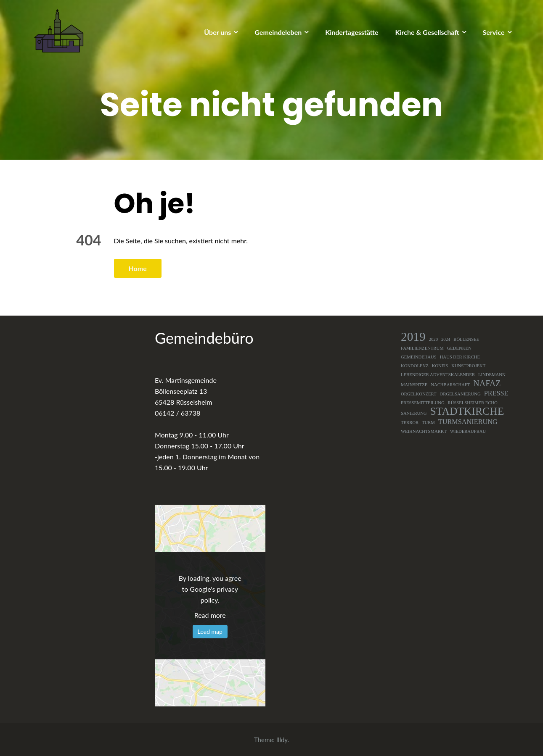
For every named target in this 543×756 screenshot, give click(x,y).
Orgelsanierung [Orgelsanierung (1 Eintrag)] (460, 394)
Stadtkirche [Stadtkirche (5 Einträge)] (467, 411)
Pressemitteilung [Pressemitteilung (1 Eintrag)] (423, 403)
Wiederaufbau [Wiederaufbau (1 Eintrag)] (468, 431)
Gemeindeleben (278, 32)
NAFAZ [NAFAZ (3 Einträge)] (487, 383)
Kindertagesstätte (352, 32)
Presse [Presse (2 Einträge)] (496, 393)
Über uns (217, 32)
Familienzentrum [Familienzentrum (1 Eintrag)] (422, 348)
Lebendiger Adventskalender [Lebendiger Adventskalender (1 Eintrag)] (438, 375)
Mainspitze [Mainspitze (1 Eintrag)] (414, 385)
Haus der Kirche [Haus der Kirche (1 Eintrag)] (460, 357)
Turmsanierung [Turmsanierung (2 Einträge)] (468, 422)
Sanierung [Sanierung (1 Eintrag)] (414, 413)
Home (138, 268)
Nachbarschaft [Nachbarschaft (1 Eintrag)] (450, 385)
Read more (210, 615)
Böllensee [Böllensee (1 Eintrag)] (466, 339)
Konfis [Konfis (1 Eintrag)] (440, 366)
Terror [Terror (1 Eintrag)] (410, 423)
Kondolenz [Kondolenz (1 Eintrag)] (415, 366)
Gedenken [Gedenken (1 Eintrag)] (459, 348)
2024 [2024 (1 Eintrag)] (446, 339)
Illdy (282, 740)
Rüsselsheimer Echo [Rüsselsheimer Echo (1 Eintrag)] (473, 403)
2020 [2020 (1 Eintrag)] (433, 339)
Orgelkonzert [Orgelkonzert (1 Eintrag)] (419, 394)
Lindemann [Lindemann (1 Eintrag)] (492, 375)
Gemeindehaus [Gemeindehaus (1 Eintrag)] (419, 357)
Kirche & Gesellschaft (427, 32)
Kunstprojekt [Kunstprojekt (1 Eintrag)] (468, 366)
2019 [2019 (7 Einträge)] (413, 337)
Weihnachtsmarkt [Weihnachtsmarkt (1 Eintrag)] (424, 431)
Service (494, 32)
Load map (210, 631)
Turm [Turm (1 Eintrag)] (428, 423)
